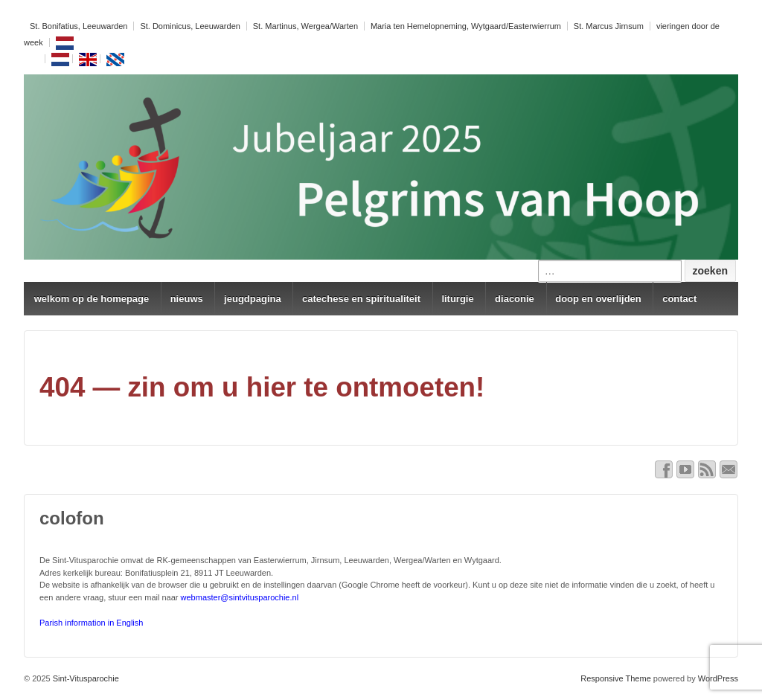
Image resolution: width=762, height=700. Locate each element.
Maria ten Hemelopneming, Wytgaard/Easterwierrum (466, 26)
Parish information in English (91, 623)
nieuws (187, 299)
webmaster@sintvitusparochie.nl (240, 597)
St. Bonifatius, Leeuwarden (79, 26)
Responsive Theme (616, 678)
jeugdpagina (253, 299)
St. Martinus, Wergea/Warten (305, 26)
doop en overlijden (598, 299)
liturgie (457, 299)
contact (679, 299)
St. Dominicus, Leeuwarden (190, 26)
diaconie (515, 299)
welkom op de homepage (92, 299)
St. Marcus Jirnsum (609, 26)
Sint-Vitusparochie (85, 678)
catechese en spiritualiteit (361, 299)
